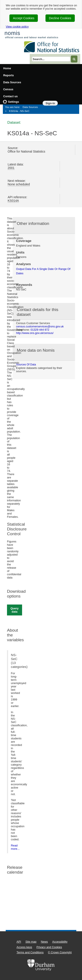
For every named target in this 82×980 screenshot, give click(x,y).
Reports (9, 75)
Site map (31, 942)
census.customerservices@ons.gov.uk (40, 326)
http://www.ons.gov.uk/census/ (35, 333)
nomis (12, 33)
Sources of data (26, 365)
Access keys (24, 947)
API (19, 942)
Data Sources (12, 82)
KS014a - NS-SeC (19, 111)
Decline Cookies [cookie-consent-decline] (60, 18)
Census (8, 89)
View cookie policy (17, 27)
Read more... (15, 847)
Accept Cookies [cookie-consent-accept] (24, 18)
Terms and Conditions (30, 952)
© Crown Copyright (60, 952)
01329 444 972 (40, 330)
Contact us (10, 96)
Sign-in (50, 103)
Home (7, 68)
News (44, 942)
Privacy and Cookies (49, 947)
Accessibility (60, 942)
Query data (15, 610)
